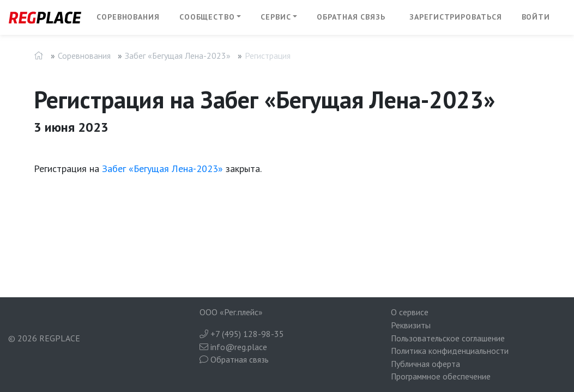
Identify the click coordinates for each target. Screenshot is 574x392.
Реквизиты (411, 325)
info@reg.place (233, 347)
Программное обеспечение (441, 376)
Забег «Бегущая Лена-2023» (178, 56)
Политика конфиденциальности (450, 351)
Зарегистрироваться (455, 17)
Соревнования (128, 17)
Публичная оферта (425, 364)
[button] (210, 17)
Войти (536, 17)
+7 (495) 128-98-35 (242, 334)
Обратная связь (351, 17)
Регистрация (268, 56)
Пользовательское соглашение (448, 338)
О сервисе (410, 312)
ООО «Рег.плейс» (231, 312)
